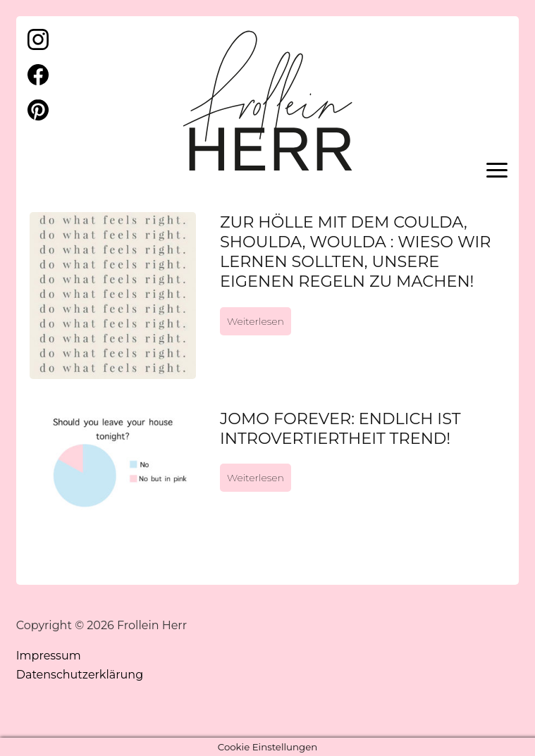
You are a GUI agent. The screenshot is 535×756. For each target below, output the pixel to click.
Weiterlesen (256, 321)
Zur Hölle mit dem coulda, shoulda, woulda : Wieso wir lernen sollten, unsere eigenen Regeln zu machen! (356, 252)
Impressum (49, 656)
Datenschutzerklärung (80, 675)
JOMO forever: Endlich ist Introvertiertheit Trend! (340, 428)
